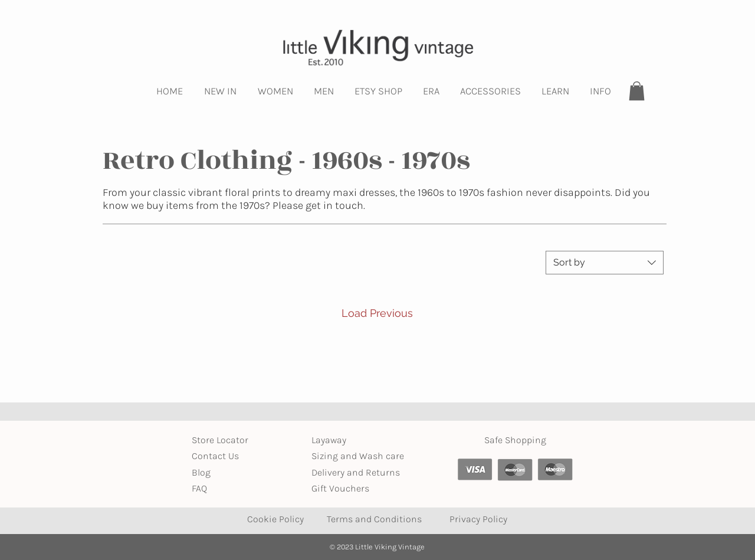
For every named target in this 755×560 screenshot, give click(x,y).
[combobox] (605, 263)
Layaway (329, 440)
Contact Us (215, 456)
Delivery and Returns (356, 472)
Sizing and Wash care (358, 456)
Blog (201, 472)
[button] (220, 91)
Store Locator (220, 440)
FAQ (199, 488)
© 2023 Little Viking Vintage (377, 547)
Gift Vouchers (340, 488)
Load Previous (377, 313)
